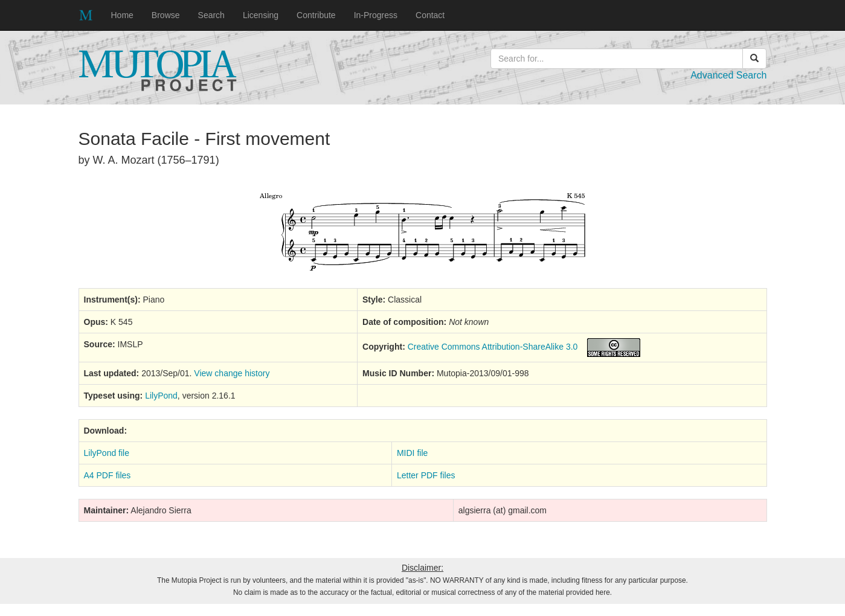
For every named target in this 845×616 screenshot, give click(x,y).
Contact (430, 15)
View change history (232, 373)
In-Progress (376, 15)
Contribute (316, 15)
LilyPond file (107, 453)
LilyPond (161, 396)
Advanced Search (728, 75)
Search (211, 15)
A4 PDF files (108, 475)
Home (122, 15)
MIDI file (412, 453)
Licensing (261, 15)
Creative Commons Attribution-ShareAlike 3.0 (493, 347)
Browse (166, 15)
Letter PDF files (426, 475)
